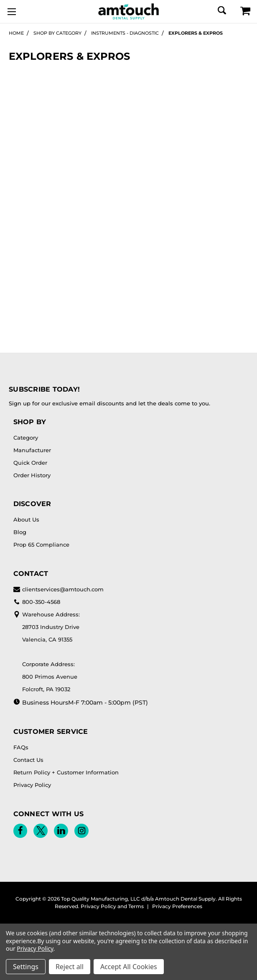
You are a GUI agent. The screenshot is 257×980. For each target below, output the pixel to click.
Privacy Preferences (177, 906)
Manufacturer (32, 450)
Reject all (70, 967)
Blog (20, 532)
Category (26, 438)
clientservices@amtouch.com (59, 589)
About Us (26, 519)
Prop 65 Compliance (41, 545)
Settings (26, 967)
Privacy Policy (32, 785)
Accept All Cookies (129, 967)
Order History (32, 475)
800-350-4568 (37, 602)
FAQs (21, 747)
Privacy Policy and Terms (112, 906)
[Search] (221, 10)
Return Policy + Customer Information (66, 772)
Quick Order (30, 463)
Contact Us (28, 760)
